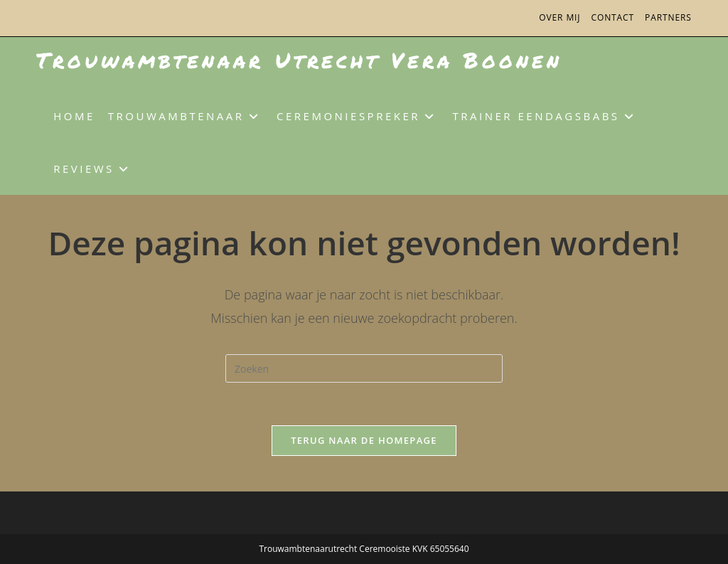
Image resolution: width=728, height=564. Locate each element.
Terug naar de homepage (364, 440)
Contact (612, 17)
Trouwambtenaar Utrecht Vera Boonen (299, 60)
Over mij (560, 17)
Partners (668, 17)
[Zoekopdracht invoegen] (364, 368)
